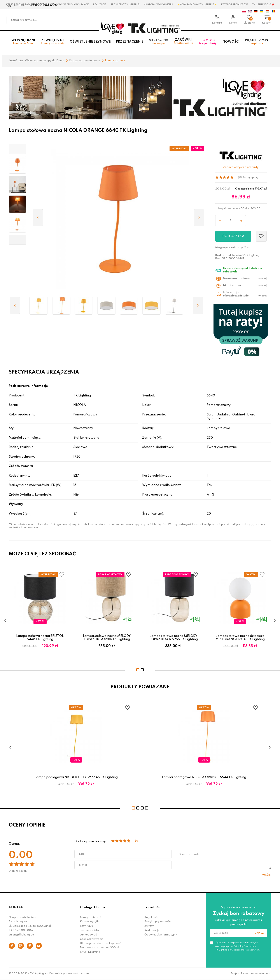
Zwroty (149, 926)
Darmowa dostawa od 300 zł (99, 948)
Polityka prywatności (158, 922)
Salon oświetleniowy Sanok (70, 5)
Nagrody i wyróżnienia (158, 5)
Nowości (231, 42)
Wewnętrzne (24, 42)
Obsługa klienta (92, 907)
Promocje (208, 42)
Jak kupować (88, 935)
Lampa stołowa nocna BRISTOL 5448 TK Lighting (40, 637)
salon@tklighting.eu (21, 935)
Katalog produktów (234, 5)
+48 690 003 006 (21, 930)
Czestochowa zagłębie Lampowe (27, 5)
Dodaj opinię (250, 177)
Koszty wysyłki (89, 922)
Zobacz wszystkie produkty (241, 167)
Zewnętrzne (53, 42)
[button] (17, 149)
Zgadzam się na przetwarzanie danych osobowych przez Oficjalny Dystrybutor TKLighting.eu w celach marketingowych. (238, 946)
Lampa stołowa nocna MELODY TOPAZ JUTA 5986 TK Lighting (107, 637)
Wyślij (267, 875)
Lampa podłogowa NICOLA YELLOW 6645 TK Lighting (76, 777)
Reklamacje (152, 930)
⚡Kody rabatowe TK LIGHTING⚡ (197, 5)
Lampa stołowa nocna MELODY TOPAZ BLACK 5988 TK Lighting (173, 637)
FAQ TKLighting (90, 952)
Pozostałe (152, 907)
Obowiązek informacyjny (161, 935)
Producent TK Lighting (125, 5)
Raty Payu (86, 926)
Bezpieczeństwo (91, 930)
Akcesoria (158, 42)
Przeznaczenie (130, 42)
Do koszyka (233, 236)
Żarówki (183, 41)
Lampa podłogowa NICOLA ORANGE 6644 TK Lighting (204, 777)
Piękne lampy (257, 42)
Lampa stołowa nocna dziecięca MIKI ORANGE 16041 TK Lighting (240, 637)
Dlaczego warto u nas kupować (100, 943)
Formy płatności (90, 918)
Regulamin (151, 918)
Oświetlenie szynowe (90, 42)
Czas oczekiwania (92, 939)
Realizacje (100, 5)
